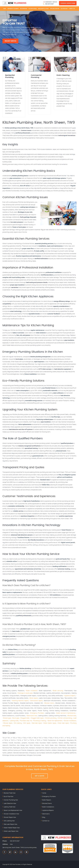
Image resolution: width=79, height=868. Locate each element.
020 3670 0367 (49, 4)
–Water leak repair (63, 723)
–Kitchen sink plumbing (64, 718)
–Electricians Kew (32, 716)
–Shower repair (7, 723)
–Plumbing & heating (39, 721)
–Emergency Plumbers (37, 713)
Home (5, 9)
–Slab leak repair (36, 723)
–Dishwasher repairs (36, 701)
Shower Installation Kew (11, 814)
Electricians (64, 9)
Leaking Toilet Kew (10, 807)
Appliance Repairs (55, 9)
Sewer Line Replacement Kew (13, 810)
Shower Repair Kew (10, 817)
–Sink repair (26, 723)
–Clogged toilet (24, 718)
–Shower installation (70, 721)
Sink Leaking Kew (9, 821)
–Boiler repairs (33, 698)
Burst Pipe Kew (9, 796)
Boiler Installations (43, 9)
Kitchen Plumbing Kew (11, 800)
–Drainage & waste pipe (25, 693)
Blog (44, 817)
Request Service (10, 41)
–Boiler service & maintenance (65, 713)
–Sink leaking (17, 723)
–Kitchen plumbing (50, 718)
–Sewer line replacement (55, 721)
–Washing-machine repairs (20, 701)
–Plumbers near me (26, 721)
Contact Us (72, 9)
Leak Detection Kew (10, 803)
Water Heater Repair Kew (12, 828)
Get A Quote (40, 776)
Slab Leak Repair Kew (10, 824)
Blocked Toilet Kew (10, 793)
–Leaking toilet (14, 721)
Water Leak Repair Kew (11, 831)
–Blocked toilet (71, 716)
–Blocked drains (49, 703)
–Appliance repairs (69, 696)
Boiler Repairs (24, 9)
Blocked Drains (33, 9)
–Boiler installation (31, 691)
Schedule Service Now (68, 3)
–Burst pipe (15, 718)
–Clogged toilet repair (37, 718)
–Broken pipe (7, 718)
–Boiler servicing (58, 691)
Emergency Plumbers (13, 9)
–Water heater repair (49, 723)
